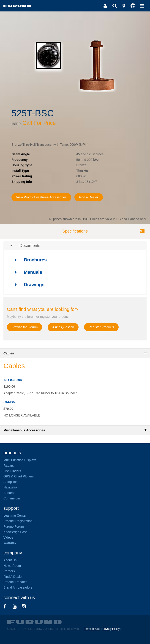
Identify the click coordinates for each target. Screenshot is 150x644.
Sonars (8, 493)
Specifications (75, 231)
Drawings (28, 285)
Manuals (26, 272)
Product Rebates (15, 582)
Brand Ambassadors (18, 587)
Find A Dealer (13, 577)
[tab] (75, 246)
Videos (8, 537)
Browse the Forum (25, 327)
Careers (9, 571)
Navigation (11, 487)
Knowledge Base (15, 532)
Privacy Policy (111, 629)
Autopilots (10, 482)
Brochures (29, 260)
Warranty (10, 543)
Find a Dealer (89, 197)
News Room (12, 566)
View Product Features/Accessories (41, 197)
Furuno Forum (14, 526)
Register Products (101, 327)
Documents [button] (22, 246)
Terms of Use (92, 629)
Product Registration (18, 521)
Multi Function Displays (20, 460)
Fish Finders (12, 471)
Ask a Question (63, 327)
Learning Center (15, 515)
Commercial (12, 498)
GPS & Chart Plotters (19, 476)
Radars (9, 466)
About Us (10, 560)
